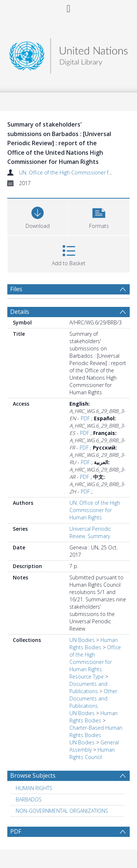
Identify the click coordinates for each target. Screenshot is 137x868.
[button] (99, 216)
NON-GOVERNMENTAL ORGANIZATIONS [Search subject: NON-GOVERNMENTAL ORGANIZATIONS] (62, 811)
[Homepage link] (69, 54)
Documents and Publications (88, 687)
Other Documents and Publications (93, 698)
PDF (85, 418)
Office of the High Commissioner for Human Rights (95, 658)
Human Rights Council (92, 753)
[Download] (38, 216)
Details (20, 312)
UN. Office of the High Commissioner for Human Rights (95, 510)
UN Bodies (82, 640)
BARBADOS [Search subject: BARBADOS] (29, 799)
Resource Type (87, 677)
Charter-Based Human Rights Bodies (96, 731)
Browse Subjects (33, 775)
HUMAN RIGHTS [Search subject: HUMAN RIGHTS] (34, 788)
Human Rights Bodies (94, 644)
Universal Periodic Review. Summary (90, 532)
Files (16, 289)
